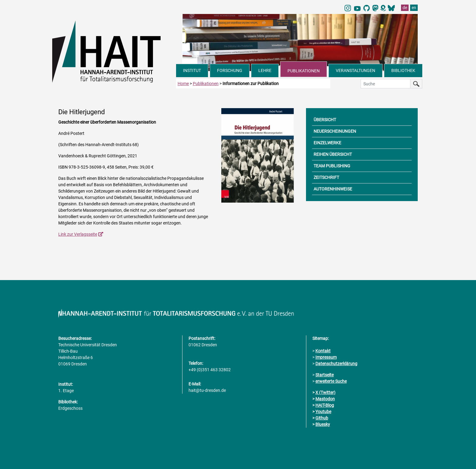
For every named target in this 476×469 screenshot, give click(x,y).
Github (322, 418)
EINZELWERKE (327, 143)
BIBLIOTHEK (403, 70)
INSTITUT (192, 70)
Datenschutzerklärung (336, 364)
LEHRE (265, 70)
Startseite (325, 375)
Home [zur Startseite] (183, 84)
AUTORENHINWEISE (333, 189)
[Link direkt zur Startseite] (114, 51)
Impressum (326, 357)
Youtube (323, 412)
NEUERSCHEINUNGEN (335, 131)
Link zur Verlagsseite (78, 234)
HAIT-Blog (325, 405)
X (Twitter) (325, 392)
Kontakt (323, 351)
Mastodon (325, 399)
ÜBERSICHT (325, 120)
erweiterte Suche (331, 381)
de (405, 8)
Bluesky (323, 424)
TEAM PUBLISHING (332, 166)
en (414, 8)
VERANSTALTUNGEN (355, 70)
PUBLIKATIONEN (304, 71)
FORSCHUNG (230, 70)
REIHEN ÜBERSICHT (333, 154)
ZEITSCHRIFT (326, 177)
